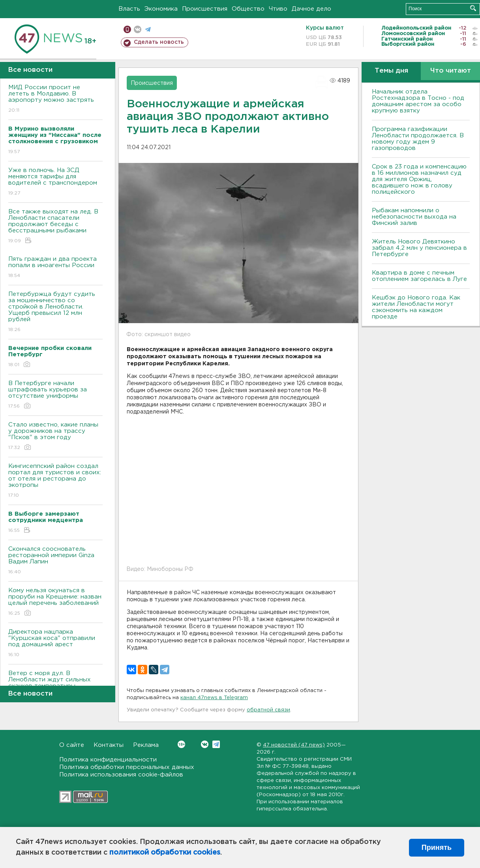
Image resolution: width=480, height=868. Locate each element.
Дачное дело (311, 9)
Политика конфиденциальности (108, 760)
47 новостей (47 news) (294, 745)
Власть (129, 9)
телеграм (148, 29)
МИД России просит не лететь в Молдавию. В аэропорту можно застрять (55, 99)
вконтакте (138, 29)
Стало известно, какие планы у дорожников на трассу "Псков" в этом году (55, 437)
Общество (248, 9)
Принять (437, 847)
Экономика (161, 9)
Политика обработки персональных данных (127, 767)
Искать (473, 8)
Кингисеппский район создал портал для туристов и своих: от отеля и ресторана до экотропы (55, 481)
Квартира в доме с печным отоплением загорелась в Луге (419, 276)
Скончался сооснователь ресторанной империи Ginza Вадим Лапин (55, 561)
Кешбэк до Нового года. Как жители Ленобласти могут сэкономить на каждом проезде (416, 307)
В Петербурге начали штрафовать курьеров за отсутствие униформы (55, 395)
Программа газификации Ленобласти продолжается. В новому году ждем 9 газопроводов (418, 139)
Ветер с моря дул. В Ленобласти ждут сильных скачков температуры (55, 685)
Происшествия (205, 9)
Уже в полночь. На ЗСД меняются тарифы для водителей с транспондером (55, 182)
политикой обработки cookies (165, 853)
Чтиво (278, 9)
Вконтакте (181, 744)
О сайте (72, 745)
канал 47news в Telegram (214, 698)
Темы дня (391, 71)
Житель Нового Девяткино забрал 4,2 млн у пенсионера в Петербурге (419, 248)
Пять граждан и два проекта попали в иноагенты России (55, 268)
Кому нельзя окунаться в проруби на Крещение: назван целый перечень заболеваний (55, 602)
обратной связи (268, 710)
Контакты (109, 745)
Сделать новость (159, 42)
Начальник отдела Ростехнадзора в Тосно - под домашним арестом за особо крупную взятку (418, 101)
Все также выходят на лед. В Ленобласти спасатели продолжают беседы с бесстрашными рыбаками (55, 227)
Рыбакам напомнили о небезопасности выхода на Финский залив (414, 217)
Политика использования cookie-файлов (121, 775)
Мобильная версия (127, 29)
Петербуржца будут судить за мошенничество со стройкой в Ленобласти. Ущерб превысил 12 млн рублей (55, 312)
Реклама (146, 745)
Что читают (451, 71)
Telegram (216, 744)
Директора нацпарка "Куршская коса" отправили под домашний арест (55, 644)
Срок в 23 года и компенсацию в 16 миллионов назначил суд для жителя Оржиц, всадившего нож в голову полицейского (419, 179)
